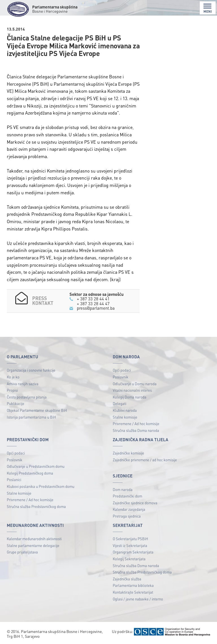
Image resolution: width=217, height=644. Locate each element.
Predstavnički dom (127, 496)
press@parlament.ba (96, 308)
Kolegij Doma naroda (130, 397)
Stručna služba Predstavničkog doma (36, 506)
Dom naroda (123, 489)
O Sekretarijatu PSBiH (130, 539)
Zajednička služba (127, 579)
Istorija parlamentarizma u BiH (31, 417)
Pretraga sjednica (127, 516)
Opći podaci (122, 370)
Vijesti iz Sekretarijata (130, 545)
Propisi (12, 390)
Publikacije (16, 403)
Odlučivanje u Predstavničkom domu (36, 466)
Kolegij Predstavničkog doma (30, 473)
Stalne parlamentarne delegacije (33, 545)
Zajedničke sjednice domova (135, 503)
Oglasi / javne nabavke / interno (138, 599)
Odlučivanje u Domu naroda (135, 384)
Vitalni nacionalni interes (132, 390)
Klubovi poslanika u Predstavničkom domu (41, 486)
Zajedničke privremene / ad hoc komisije (145, 460)
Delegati (120, 403)
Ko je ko (13, 377)
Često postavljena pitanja (27, 397)
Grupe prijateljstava (22, 552)
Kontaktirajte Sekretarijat (133, 592)
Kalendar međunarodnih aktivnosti (34, 539)
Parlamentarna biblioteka (133, 585)
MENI (208, 8)
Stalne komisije (125, 417)
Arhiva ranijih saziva (23, 384)
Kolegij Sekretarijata (129, 559)
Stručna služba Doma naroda (136, 430)
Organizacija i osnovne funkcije (31, 370)
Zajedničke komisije (128, 453)
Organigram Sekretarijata (133, 552)
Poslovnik (121, 377)
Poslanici (14, 480)
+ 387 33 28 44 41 (93, 299)
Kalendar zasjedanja (129, 509)
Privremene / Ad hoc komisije (136, 424)
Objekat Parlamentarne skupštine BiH (37, 410)
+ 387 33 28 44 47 (93, 303)
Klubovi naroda (125, 410)
